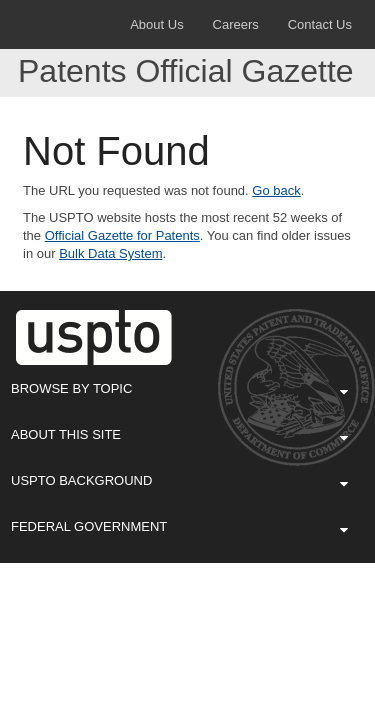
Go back (276, 190)
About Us (156, 24)
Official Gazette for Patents (122, 235)
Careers (236, 24)
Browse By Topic (179, 388)
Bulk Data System (110, 253)
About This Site (179, 434)
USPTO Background (179, 480)
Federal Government (179, 526)
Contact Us (320, 24)
